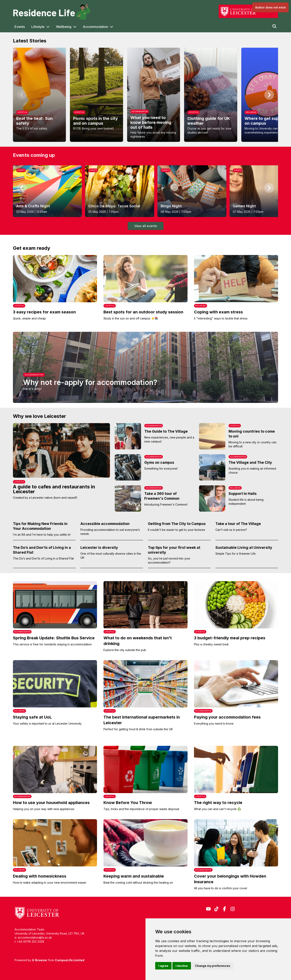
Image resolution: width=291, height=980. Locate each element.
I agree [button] (163, 966)
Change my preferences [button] (213, 966)
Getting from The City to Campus (177, 524)
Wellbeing (64, 27)
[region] (145, 95)
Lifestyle (38, 27)
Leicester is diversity (99, 547)
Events (20, 27)
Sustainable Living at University (244, 547)
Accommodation (95, 27)
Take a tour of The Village (238, 524)
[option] (39, 95)
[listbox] (145, 95)
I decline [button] (182, 966)
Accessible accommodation (105, 524)
